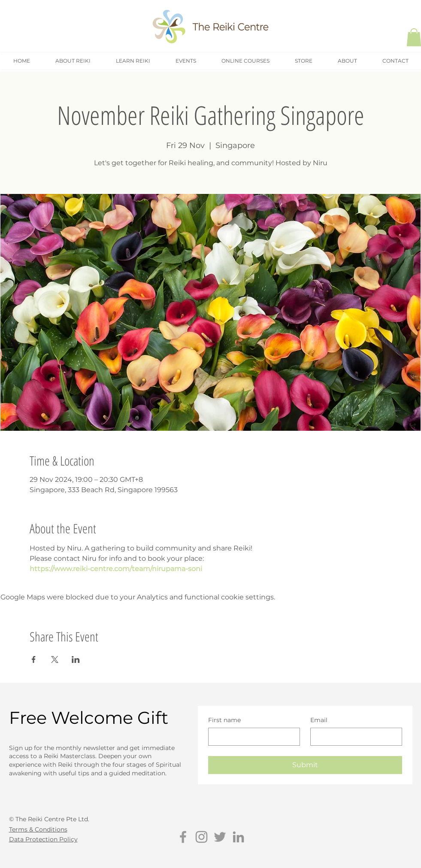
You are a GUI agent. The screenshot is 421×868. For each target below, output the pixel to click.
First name (224, 720)
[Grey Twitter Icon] (220, 837)
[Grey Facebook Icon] (183, 837)
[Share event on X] (55, 659)
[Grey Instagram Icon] (201, 837)
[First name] (251, 737)
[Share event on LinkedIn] (76, 659)
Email (319, 720)
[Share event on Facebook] (34, 659)
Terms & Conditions (38, 829)
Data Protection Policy (43, 839)
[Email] (354, 737)
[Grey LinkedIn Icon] (238, 837)
